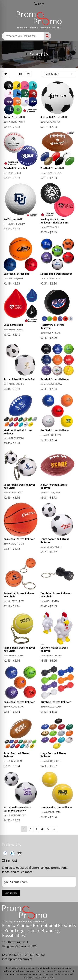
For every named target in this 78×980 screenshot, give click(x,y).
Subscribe (11, 893)
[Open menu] (71, 36)
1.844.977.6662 (34, 955)
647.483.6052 (12, 955)
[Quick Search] (23, 36)
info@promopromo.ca (17, 959)
